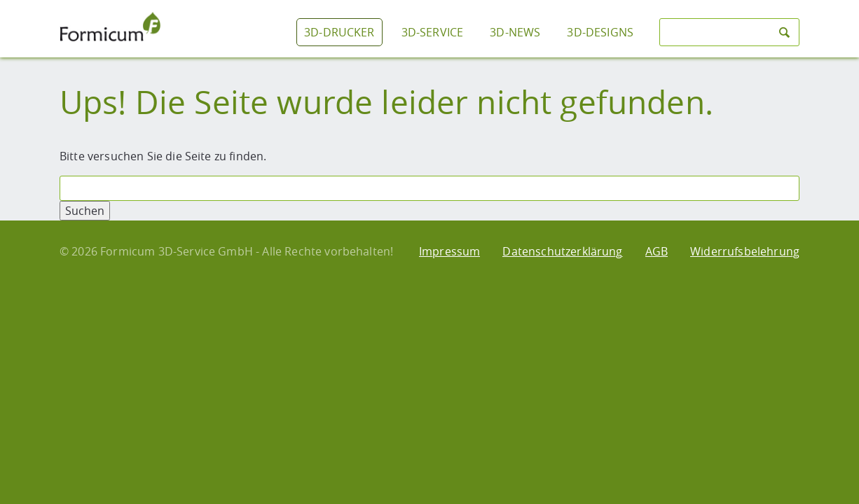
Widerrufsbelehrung (745, 251)
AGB (657, 251)
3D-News (515, 32)
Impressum (449, 251)
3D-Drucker (339, 32)
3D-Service (433, 32)
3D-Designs (600, 32)
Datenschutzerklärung (562, 251)
